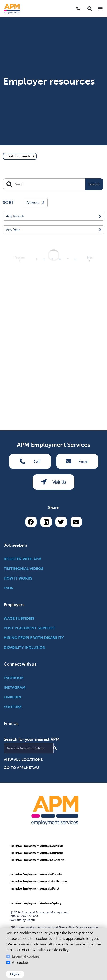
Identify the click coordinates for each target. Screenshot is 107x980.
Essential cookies (26, 956)
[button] (90, 9)
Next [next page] (90, 660)
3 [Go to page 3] (52, 660)
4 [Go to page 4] (60, 660)
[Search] (53, 70)
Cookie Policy (58, 950)
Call (30, 718)
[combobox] (53, 102)
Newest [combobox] (36, 88)
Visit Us (53, 739)
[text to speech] (20, 42)
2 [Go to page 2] (44, 660)
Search (94, 69)
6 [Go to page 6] (75, 660)
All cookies (21, 962)
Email (77, 718)
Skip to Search (2, 2)
